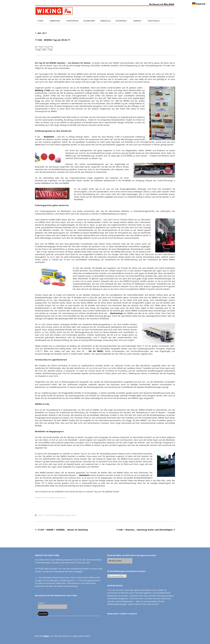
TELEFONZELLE (154, 21)
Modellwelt (49, 137)
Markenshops (117, 313)
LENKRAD (137, 21)
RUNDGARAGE (72, 21)
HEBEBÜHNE (55, 21)
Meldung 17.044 (42, 90)
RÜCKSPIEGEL (121, 21)
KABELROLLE (105, 21)
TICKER (40, 21)
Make (46, 636)
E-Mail (41, 603)
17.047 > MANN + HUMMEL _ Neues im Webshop (63, 530)
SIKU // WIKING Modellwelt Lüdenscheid (57, 515)
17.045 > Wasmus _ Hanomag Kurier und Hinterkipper (144, 530)
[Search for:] (120, 561)
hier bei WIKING (96, 351)
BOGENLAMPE (89, 21)
